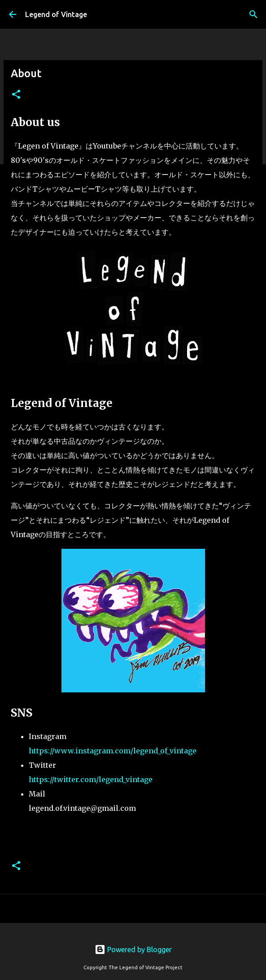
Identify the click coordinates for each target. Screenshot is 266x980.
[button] (16, 95)
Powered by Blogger (133, 949)
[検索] (253, 14)
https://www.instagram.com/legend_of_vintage (113, 751)
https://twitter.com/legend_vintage (91, 779)
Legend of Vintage (56, 14)
